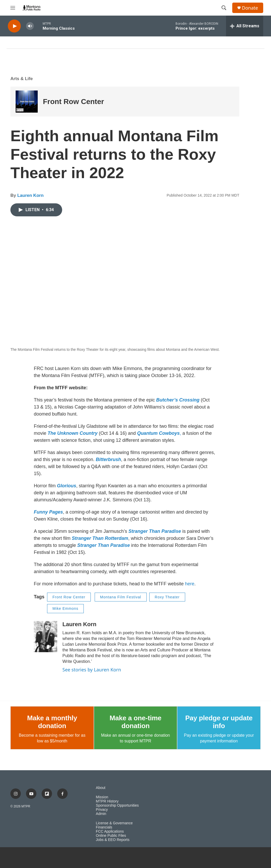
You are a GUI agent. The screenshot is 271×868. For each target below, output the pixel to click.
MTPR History (107, 801)
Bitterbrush (108, 459)
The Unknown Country (73, 433)
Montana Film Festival (121, 597)
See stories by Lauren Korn (92, 670)
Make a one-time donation (135, 722)
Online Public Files (111, 836)
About (101, 788)
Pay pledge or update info (219, 722)
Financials (104, 827)
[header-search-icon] (224, 8)
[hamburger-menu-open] (13, 8)
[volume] (30, 26)
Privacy (102, 810)
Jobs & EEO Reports (113, 840)
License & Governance (114, 823)
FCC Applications (110, 831)
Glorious (67, 486)
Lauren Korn (30, 195)
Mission (102, 797)
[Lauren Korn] (46, 637)
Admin (101, 814)
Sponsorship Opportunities (117, 805)
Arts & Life (22, 79)
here (190, 584)
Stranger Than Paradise (155, 531)
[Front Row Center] (27, 102)
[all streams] (245, 26)
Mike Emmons (66, 608)
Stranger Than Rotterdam (100, 538)
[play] (14, 26)
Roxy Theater (167, 597)
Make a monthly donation (52, 722)
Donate (250, 8)
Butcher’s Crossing (178, 400)
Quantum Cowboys (158, 433)
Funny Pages (48, 512)
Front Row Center (73, 102)
